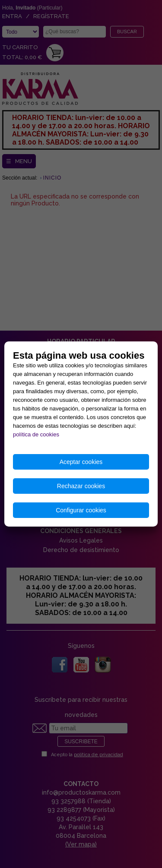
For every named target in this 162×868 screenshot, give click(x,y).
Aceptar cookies (81, 462)
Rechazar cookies (81, 486)
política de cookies (36, 434)
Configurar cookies (81, 510)
